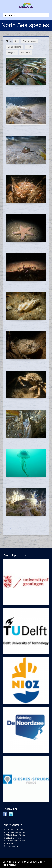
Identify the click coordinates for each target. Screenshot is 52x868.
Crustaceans (29, 41)
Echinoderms (14, 47)
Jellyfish (12, 52)
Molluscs (26, 52)
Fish (29, 47)
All (16, 41)
